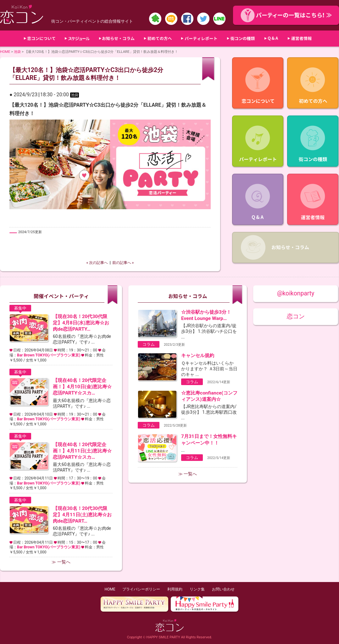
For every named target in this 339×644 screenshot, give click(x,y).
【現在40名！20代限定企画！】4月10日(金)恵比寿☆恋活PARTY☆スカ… (82, 387)
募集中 (20, 308)
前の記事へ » (123, 263)
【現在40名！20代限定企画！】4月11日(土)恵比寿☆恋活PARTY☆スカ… (82, 451)
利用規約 (175, 589)
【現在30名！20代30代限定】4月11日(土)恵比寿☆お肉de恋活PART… (82, 515)
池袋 (17, 52)
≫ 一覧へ (61, 562)
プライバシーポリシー (141, 589)
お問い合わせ (223, 589)
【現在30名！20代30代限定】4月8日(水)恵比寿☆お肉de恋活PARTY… (81, 323)
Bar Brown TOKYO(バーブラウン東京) (49, 355)
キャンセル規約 (198, 356)
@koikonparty (296, 293)
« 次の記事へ (97, 263)
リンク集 (197, 589)
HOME (5, 52)
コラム (149, 344)
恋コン (296, 316)
